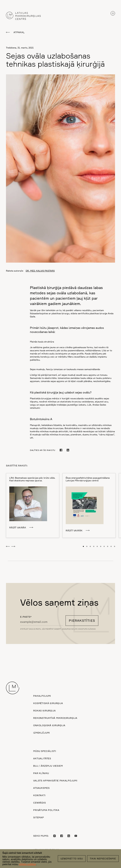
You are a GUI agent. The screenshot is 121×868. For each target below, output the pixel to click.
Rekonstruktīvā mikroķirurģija (55, 718)
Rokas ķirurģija (45, 711)
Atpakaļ (19, 32)
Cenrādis (40, 803)
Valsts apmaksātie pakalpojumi (55, 781)
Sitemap (39, 817)
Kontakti (39, 795)
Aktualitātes (42, 758)
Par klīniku (41, 773)
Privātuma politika (46, 810)
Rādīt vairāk (18, 527)
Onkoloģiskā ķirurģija (49, 725)
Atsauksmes (41, 788)
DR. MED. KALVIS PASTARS (40, 271)
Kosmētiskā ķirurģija (48, 703)
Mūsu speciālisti (45, 751)
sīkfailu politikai (27, 864)
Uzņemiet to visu (72, 859)
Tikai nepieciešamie (103, 859)
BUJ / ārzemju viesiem (48, 766)
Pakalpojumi (42, 696)
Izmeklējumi (42, 733)
